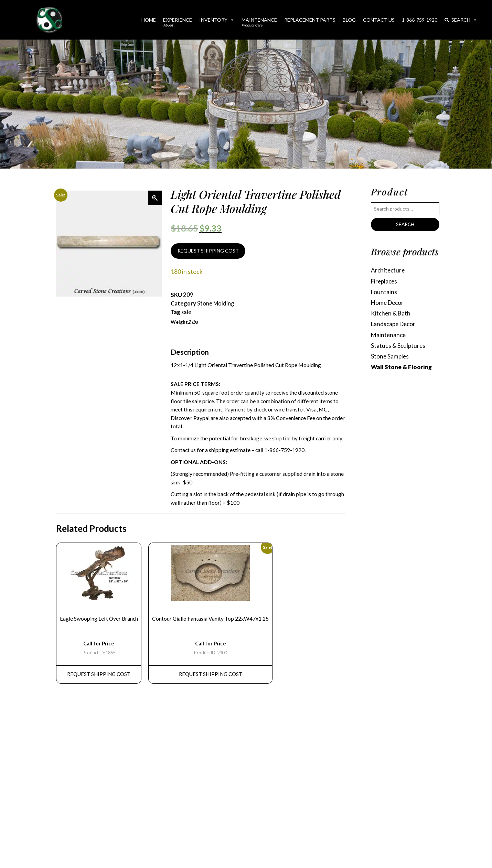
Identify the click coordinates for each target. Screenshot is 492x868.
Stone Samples (390, 358)
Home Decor (388, 303)
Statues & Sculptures (399, 347)
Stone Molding (216, 304)
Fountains (384, 293)
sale (186, 312)
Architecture (388, 271)
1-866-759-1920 (420, 20)
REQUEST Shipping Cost (99, 676)
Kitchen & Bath (391, 314)
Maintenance (259, 22)
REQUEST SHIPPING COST (208, 251)
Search (461, 20)
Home (149, 20)
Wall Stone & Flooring (402, 369)
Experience (178, 22)
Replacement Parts (310, 20)
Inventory (217, 20)
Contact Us (379, 20)
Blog (349, 20)
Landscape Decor (394, 325)
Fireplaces (385, 282)
